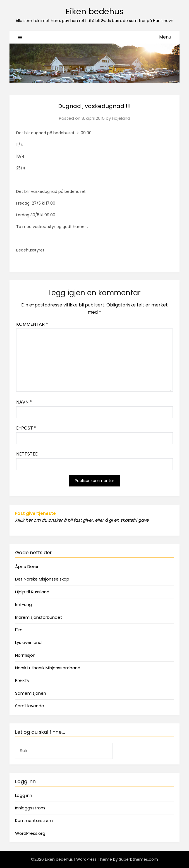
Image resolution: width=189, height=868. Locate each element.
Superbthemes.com (138, 859)
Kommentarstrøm (34, 820)
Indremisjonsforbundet (39, 617)
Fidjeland (121, 118)
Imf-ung (23, 604)
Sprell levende (30, 706)
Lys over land (28, 642)
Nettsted (27, 454)
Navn (24, 402)
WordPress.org (30, 833)
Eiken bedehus (94, 11)
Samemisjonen (31, 693)
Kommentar (32, 324)
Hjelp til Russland (32, 592)
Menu (165, 37)
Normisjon (25, 655)
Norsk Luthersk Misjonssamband (48, 668)
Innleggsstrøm (30, 808)
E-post (26, 428)
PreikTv (22, 680)
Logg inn (24, 795)
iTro (19, 630)
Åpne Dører (27, 566)
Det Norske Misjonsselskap (42, 579)
